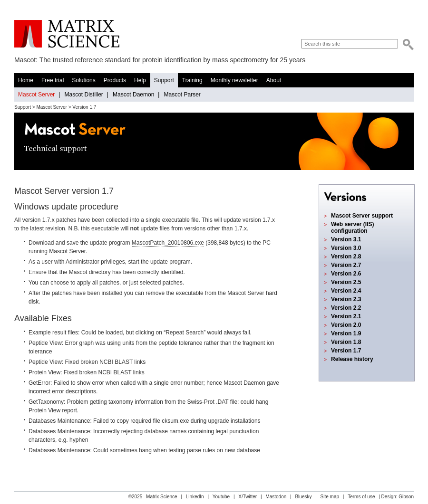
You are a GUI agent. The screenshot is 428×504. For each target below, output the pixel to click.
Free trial (53, 80)
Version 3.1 (346, 239)
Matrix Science (67, 34)
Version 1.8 (346, 342)
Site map (330, 497)
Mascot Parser (182, 95)
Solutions (83, 80)
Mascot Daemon (133, 95)
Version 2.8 (346, 257)
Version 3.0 (346, 248)
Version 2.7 (346, 265)
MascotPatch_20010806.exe (168, 243)
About (274, 80)
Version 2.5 (346, 282)
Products (115, 80)
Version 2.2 (346, 308)
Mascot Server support (362, 216)
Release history (352, 359)
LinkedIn (195, 497)
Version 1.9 (346, 333)
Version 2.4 (346, 291)
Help (140, 80)
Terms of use (361, 497)
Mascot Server (36, 95)
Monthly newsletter (234, 80)
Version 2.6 (346, 274)
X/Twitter (248, 497)
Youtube (221, 497)
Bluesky (303, 497)
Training (192, 80)
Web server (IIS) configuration (352, 228)
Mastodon (276, 497)
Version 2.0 (346, 325)
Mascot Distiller (83, 95)
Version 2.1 (346, 316)
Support (164, 80)
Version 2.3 (346, 299)
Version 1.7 (346, 351)
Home (26, 80)
